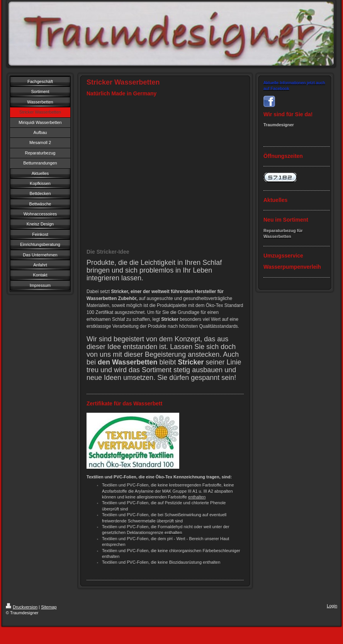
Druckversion (22, 607)
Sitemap (49, 607)
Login (332, 606)
